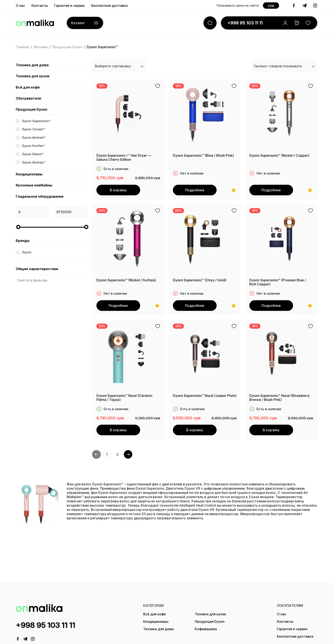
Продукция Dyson (67, 47)
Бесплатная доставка (295, 636)
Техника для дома (32, 65)
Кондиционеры (29, 174)
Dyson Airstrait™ (34, 137)
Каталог (85, 23)
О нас (282, 614)
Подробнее (194, 190)
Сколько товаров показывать (284, 66)
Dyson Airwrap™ (34, 162)
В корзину (118, 190)
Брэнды (23, 241)
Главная (22, 47)
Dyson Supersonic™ (37, 121)
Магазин (41, 47)
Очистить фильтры (32, 280)
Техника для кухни (33, 76)
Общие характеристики (37, 269)
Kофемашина (206, 629)
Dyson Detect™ (33, 154)
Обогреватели (28, 98)
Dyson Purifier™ (34, 146)
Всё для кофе (28, 87)
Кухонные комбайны (34, 185)
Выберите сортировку (119, 66)
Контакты (285, 621)
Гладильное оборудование (40, 196)
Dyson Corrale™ (34, 129)
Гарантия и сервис (292, 629)
